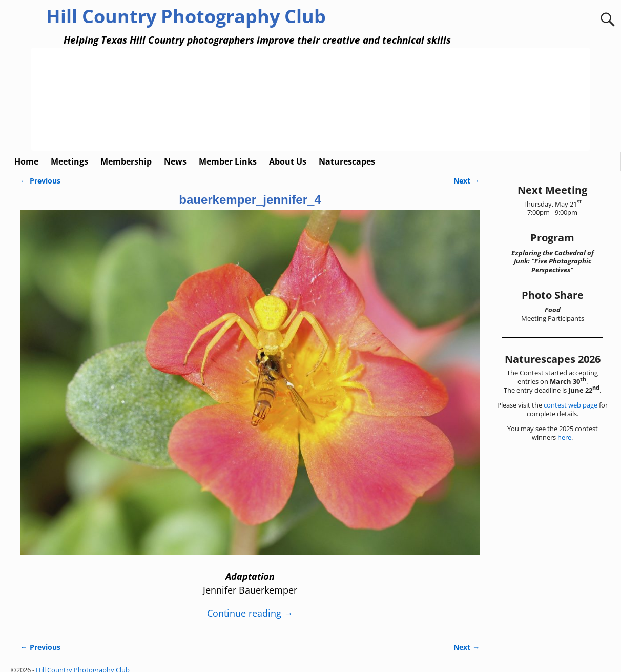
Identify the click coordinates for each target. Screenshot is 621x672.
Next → (467, 170)
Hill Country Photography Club (186, 16)
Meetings (69, 151)
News (175, 151)
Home (26, 151)
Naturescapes (347, 151)
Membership (126, 151)
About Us (288, 151)
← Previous (40, 170)
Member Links (228, 151)
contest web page (571, 395)
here (564, 427)
